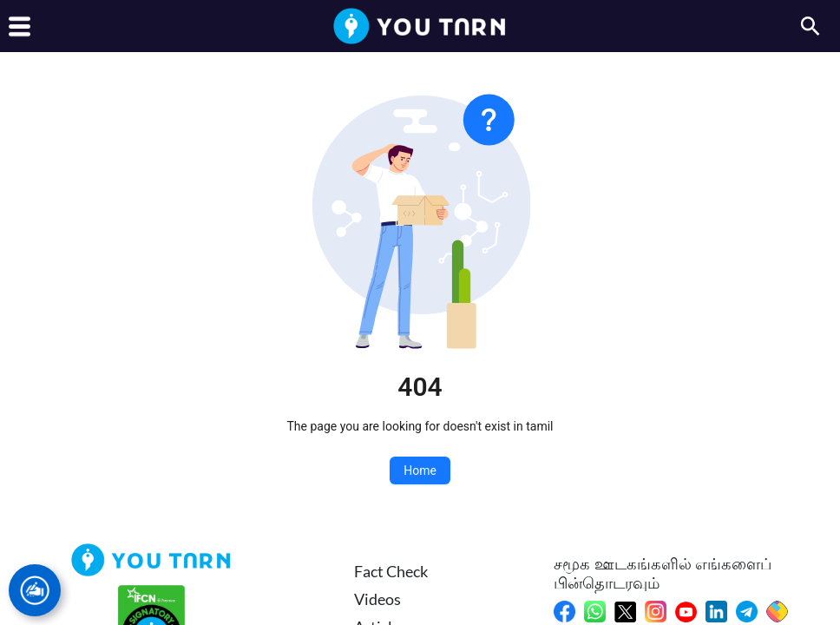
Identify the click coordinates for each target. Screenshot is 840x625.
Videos (377, 599)
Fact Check (391, 571)
